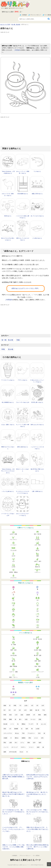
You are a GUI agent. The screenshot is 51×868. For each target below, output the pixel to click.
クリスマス (13, 578)
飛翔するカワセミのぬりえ (8, 448)
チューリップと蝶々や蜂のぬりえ (23, 426)
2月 (38, 600)
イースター (13, 545)
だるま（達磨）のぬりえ (8, 425)
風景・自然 (13, 650)
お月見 (13, 567)
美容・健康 (38, 661)
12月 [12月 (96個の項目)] (25, 710)
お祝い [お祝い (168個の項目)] (26, 706)
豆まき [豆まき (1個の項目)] (21, 752)
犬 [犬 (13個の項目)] (11, 738)
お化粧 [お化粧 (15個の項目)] (38, 729)
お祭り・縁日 (38, 561)
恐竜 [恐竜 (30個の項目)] (40, 719)
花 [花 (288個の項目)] (10, 706)
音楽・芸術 (38, 666)
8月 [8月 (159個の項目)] (32, 706)
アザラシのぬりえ (23, 380)
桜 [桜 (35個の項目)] (15, 719)
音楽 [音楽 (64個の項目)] (10, 715)
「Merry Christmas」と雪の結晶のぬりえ (8, 172)
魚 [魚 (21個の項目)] (18, 724)
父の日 (13, 556)
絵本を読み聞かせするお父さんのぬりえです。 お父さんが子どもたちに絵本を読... (37, 777)
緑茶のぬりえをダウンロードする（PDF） (26, 288)
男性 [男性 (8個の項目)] (5, 743)
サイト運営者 (48, 15)
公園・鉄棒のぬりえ (37, 491)
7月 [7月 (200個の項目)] (20, 706)
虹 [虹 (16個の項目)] (22, 729)
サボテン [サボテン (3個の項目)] (23, 747)
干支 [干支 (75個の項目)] (44, 710)
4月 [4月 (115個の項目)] (15, 710)
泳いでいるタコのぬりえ (37, 216)
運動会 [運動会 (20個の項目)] (23, 724)
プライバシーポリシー (36, 15)
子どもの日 (13, 550)
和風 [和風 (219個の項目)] (15, 706)
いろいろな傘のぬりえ (8, 491)
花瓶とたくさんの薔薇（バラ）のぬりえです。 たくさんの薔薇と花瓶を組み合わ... (13, 847)
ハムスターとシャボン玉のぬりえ (37, 448)
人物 (13, 639)
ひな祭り (38, 540)
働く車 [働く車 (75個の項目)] (37, 710)
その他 (38, 677)
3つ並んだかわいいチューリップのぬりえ (37, 381)
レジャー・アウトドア (38, 672)
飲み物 (11, 349)
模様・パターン (13, 677)
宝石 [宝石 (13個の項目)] (39, 733)
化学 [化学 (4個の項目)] (34, 743)
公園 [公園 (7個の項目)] (10, 743)
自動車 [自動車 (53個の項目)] (28, 715)
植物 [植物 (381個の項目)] (5, 706)
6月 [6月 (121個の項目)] (10, 710)
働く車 (13, 661)
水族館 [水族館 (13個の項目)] (5, 738)
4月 (38, 606)
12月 (38, 627)
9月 (13, 622)
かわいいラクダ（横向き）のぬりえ (8, 195)
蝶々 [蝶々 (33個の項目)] (20, 719)
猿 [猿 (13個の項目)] (44, 733)
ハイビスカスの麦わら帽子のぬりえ (23, 217)
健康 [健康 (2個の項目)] (5, 752)
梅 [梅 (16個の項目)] (32, 729)
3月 (13, 606)
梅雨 (38, 556)
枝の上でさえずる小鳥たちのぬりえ (8, 239)
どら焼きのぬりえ (37, 238)
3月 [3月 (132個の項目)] (37, 706)
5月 (13, 611)
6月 (38, 611)
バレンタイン (13, 540)
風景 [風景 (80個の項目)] (31, 710)
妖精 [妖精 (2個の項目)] (38, 747)
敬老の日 (38, 567)
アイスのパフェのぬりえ (8, 380)
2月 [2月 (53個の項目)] (34, 715)
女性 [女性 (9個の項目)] (42, 738)
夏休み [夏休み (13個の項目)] (17, 738)
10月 (38, 622)
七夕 (13, 561)
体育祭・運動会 (13, 572)
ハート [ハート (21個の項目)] (12, 724)
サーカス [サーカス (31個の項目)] (33, 719)
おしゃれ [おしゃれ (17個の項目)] (43, 724)
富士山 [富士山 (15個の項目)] (17, 733)
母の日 (38, 550)
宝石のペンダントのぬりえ (23, 470)
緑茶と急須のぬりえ (23, 447)
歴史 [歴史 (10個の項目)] (30, 738)
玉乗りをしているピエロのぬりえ (23, 239)
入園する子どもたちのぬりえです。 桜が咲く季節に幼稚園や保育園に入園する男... (13, 777)
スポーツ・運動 (13, 672)
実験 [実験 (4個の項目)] (29, 743)
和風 (3, 349)
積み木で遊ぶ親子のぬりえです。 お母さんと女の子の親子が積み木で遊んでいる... (13, 794)
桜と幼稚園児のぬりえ (8, 402)
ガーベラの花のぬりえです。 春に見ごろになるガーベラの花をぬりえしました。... (13, 812)
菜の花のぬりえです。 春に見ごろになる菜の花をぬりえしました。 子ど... (37, 794)
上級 (13, 695)
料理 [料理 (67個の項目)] (5, 715)
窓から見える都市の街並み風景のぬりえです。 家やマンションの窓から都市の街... (37, 847)
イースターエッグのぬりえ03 (8, 515)
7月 (13, 617)
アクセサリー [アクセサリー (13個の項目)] (31, 733)
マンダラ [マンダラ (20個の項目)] (31, 724)
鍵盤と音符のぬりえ (37, 194)
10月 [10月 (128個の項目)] (43, 706)
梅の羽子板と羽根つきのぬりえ (37, 470)
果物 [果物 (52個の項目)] (39, 715)
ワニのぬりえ (37, 171)
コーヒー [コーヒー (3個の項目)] (31, 747)
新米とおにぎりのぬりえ (37, 425)
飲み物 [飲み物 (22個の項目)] (5, 724)
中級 (38, 689)
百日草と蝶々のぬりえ (37, 402)
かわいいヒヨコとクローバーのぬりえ (23, 515)
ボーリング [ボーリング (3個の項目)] (15, 747)
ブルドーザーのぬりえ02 (23, 402)
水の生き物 (13, 655)
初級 (18, 340)
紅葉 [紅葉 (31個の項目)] (26, 719)
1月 (13, 600)
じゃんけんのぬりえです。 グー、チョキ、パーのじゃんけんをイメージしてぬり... (13, 829)
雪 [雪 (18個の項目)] (37, 724)
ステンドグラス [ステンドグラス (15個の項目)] (8, 733)
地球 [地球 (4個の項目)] (40, 743)
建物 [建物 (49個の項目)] (45, 715)
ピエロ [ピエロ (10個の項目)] (36, 738)
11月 (13, 627)
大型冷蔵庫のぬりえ (23, 194)
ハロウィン (38, 572)
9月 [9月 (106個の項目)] (20, 710)
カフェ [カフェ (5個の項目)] (22, 743)
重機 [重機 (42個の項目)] (10, 719)
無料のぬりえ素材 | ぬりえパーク (25, 860)
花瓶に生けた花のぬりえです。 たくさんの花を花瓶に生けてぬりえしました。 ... (37, 829)
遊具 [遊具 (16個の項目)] (27, 729)
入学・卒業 (38, 545)
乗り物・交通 (38, 655)
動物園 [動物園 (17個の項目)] (16, 729)
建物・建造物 (13, 666)
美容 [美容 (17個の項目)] (5, 729)
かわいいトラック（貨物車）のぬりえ (23, 172)
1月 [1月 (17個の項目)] (10, 729)
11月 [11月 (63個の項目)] (16, 715)
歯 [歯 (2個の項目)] (43, 747)
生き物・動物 (38, 650)
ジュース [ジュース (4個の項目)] (6, 747)
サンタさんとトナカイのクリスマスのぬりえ (23, 492)
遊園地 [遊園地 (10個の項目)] (23, 738)
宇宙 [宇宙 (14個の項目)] (23, 733)
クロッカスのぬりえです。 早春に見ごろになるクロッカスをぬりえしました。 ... (37, 812)
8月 (38, 617)
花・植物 (13, 645)
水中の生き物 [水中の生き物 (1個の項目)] (13, 752)
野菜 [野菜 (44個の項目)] (5, 719)
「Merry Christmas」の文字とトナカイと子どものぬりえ (8, 471)
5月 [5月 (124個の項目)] (5, 710)
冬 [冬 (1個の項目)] (27, 752)
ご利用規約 (24, 15)
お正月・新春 (13, 534)
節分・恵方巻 (38, 534)
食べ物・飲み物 (7, 340)
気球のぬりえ (8, 216)
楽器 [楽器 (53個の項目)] (22, 715)
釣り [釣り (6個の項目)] (16, 743)
